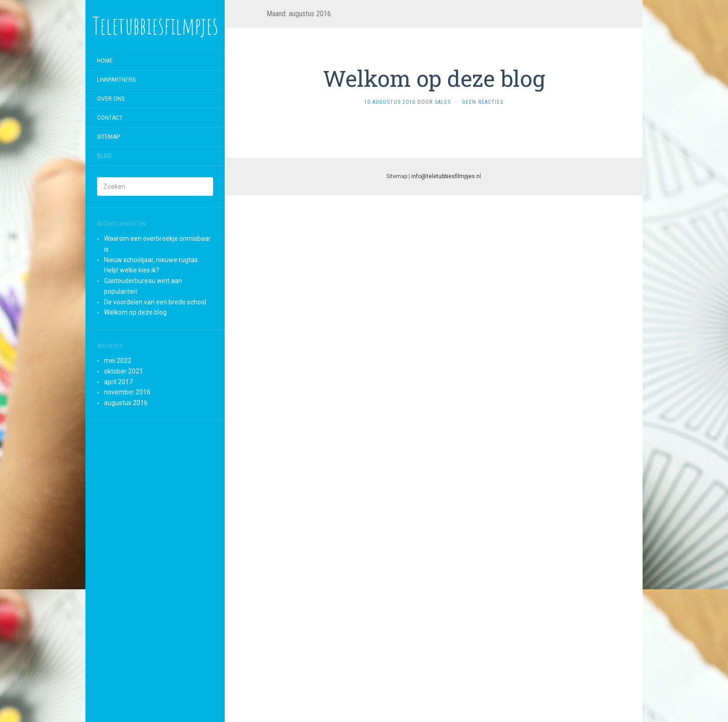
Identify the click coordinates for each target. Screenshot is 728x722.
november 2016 (127, 392)
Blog (104, 156)
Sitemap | (434, 176)
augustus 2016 (126, 403)
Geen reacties (483, 102)
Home (105, 61)
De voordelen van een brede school (155, 302)
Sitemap (108, 137)
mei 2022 (118, 361)
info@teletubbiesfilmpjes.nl (446, 176)
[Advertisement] (155, 571)
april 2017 (118, 382)
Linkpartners (116, 80)
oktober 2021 (123, 371)
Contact (110, 118)
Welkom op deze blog (135, 312)
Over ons (111, 99)
